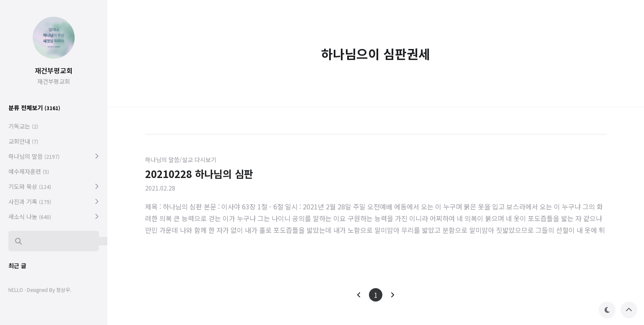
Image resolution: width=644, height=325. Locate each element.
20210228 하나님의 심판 (199, 174)
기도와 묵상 (30, 186)
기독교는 (23, 126)
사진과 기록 (30, 201)
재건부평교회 (54, 70)
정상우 (63, 290)
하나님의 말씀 (34, 156)
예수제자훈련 (29, 171)
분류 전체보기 (34, 108)
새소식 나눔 (30, 217)
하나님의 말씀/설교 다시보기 (181, 160)
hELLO (16, 290)
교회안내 (23, 141)
